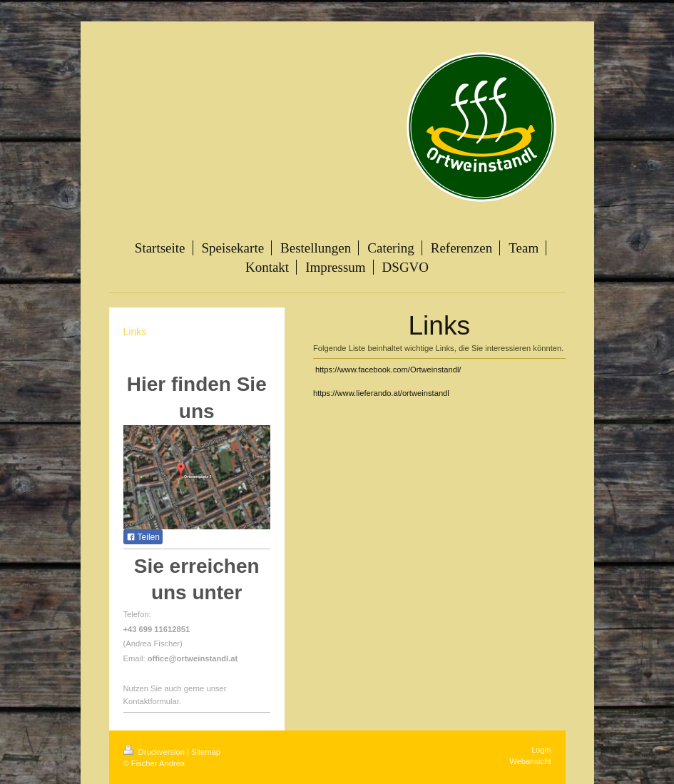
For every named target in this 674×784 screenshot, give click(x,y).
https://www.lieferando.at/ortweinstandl (381, 393)
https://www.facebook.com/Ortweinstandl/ (388, 370)
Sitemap (206, 752)
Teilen (143, 537)
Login (541, 750)
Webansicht (530, 761)
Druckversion (155, 752)
